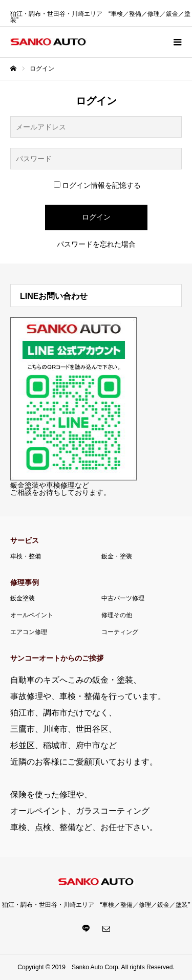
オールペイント (32, 615)
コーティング (120, 632)
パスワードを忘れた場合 (96, 244)
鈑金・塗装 (117, 556)
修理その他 (117, 615)
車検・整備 (26, 556)
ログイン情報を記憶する (97, 185)
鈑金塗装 (23, 598)
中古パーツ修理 (123, 598)
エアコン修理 (29, 632)
